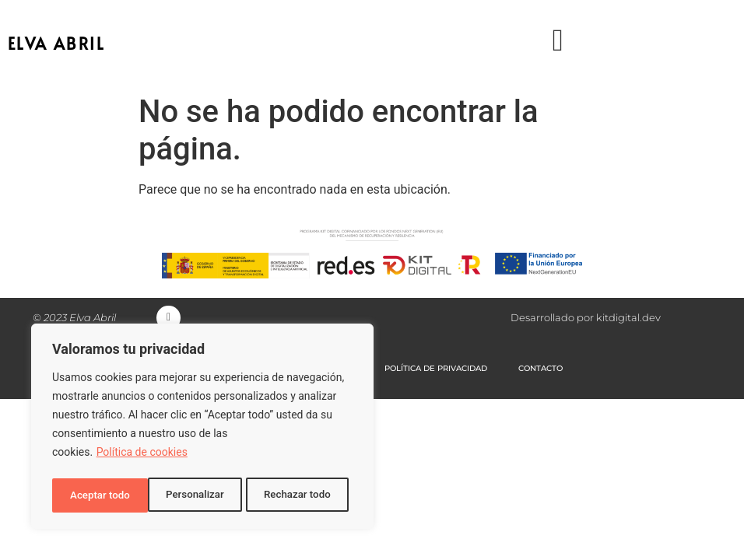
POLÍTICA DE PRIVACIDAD (437, 372)
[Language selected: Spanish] (705, 546)
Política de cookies (142, 457)
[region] (202, 429)
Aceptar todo (305, 495)
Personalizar (98, 495)
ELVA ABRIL (56, 44)
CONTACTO (541, 372)
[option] (705, 548)
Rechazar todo (202, 495)
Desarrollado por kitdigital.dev (586, 320)
